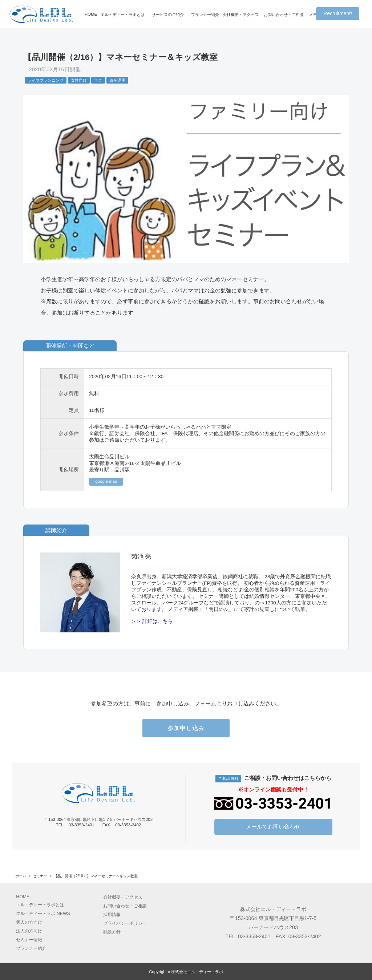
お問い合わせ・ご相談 (284, 15)
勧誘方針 (112, 932)
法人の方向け (29, 931)
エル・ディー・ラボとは (123, 15)
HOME (91, 14)
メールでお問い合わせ (273, 826)
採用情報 (112, 914)
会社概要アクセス (123, 897)
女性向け (79, 80)
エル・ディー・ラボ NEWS (43, 913)
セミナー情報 (29, 939)
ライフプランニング (46, 80)
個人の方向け (29, 922)
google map (106, 481)
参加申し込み (186, 728)
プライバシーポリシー (125, 923)
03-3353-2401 (254, 936)
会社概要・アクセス (241, 15)
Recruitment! (338, 13)
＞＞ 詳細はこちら (152, 621)
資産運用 (117, 80)
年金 (98, 80)
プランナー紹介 (205, 15)
